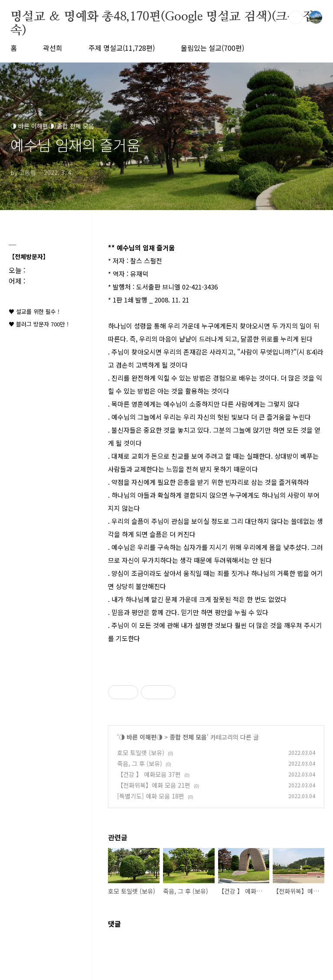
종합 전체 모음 (188, 737)
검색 (296, 17)
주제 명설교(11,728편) (122, 48)
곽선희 (53, 48)
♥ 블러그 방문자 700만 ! (39, 324)
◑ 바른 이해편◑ (141, 737)
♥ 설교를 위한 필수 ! (34, 311)
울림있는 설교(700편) (212, 48)
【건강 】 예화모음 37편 (149, 774)
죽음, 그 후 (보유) (140, 763)
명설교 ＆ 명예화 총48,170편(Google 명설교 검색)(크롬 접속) (162, 17)
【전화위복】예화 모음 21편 (154, 785)
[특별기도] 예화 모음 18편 (151, 796)
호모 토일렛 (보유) (141, 753)
